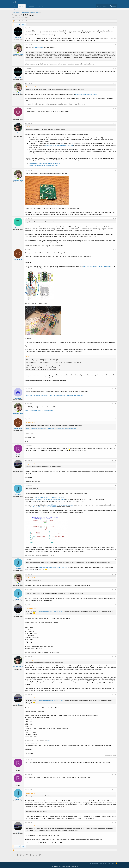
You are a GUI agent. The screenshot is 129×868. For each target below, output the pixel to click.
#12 (115, 419)
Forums (22, 6)
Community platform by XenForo (64, 866)
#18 (115, 590)
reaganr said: (30, 464)
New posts (14, 9)
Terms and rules (94, 863)
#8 (116, 218)
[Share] (113, 28)
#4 (116, 83)
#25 (115, 822)
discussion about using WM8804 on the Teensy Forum (49, 499)
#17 (115, 574)
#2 (116, 45)
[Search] (113, 6)
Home (15, 6)
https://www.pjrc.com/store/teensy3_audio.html (59, 145)
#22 (115, 759)
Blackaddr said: (30, 87)
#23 (115, 774)
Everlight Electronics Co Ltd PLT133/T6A (60, 505)
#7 (116, 171)
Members (41, 6)
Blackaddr (16, 18)
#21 (115, 695)
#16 (115, 559)
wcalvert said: (30, 422)
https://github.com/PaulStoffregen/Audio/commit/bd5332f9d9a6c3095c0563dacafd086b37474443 (54, 395)
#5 (116, 108)
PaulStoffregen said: (32, 660)
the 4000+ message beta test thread (86, 95)
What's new (30, 6)
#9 (116, 250)
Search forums (22, 9)
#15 (115, 485)
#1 (116, 28)
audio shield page (39, 48)
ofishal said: (29, 127)
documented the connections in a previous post (53, 568)
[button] (35, 6)
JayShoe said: (30, 578)
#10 (115, 389)
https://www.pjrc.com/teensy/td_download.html (39, 411)
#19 (115, 605)
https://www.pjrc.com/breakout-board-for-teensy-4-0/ (44, 163)
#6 (116, 123)
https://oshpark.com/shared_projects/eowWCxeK (43, 165)
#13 (115, 445)
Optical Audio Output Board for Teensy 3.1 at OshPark (49, 497)
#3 (116, 68)
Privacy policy (103, 863)
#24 (115, 790)
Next (23, 24)
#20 (115, 656)
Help (109, 863)
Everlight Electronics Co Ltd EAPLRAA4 (45, 507)
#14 (115, 460)
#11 (115, 404)
